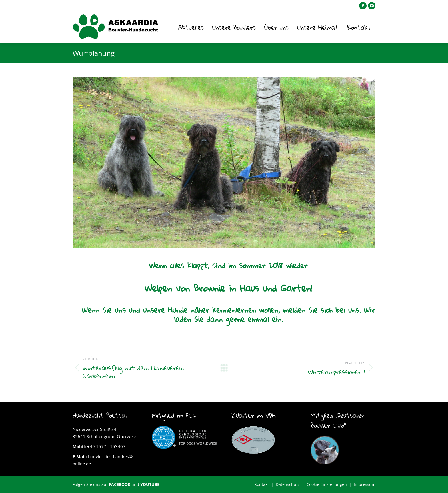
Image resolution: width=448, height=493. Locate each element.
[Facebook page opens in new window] (363, 6)
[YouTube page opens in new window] (372, 6)
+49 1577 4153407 (106, 446)
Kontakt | (265, 484)
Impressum (365, 484)
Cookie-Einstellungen (327, 484)
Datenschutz (288, 484)
